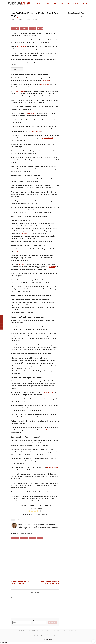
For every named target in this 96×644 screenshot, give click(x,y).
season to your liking (48, 430)
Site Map (37, 631)
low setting (52, 267)
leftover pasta (21, 46)
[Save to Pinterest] (24, 28)
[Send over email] (40, 28)
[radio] (29, 512)
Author (13, 520)
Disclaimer (77, 631)
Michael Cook (15, 18)
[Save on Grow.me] (32, 28)
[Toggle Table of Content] (20, 69)
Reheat (15, 11)
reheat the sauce (36, 131)
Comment (14, 598)
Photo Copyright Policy (69, 631)
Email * (36, 620)
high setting (22, 264)
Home (12, 11)
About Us (19, 631)
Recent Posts (18, 520)
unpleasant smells (48, 138)
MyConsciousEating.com (52, 634)
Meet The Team (25, 631)
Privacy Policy (50, 631)
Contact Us (32, 631)
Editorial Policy (43, 631)
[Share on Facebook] (15, 28)
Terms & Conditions (59, 631)
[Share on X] (1, 319)
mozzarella (24, 233)
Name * (15, 620)
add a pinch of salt (47, 392)
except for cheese (52, 467)
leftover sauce (30, 113)
